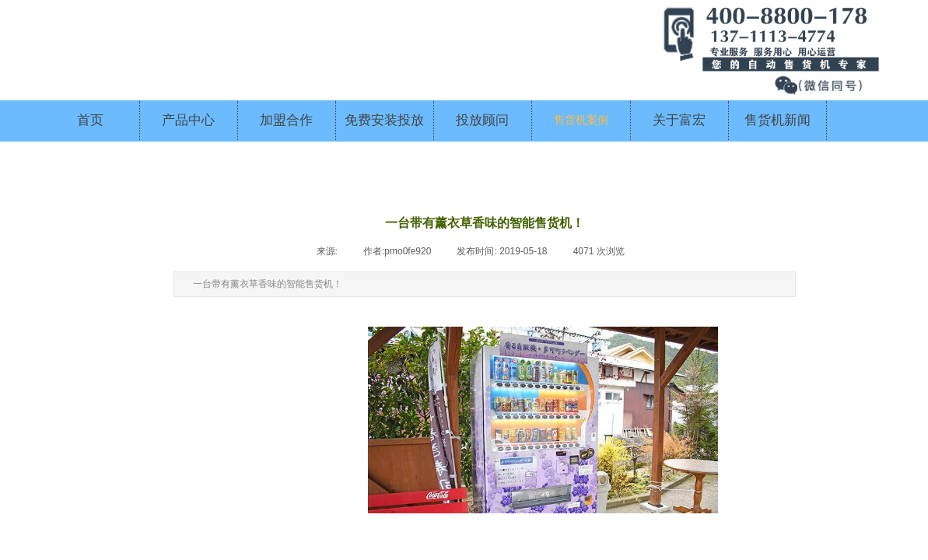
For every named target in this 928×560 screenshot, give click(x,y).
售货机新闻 (777, 120)
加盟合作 (286, 120)
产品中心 (188, 120)
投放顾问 (482, 120)
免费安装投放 (384, 120)
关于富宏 (679, 120)
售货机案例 (581, 120)
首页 (90, 120)
